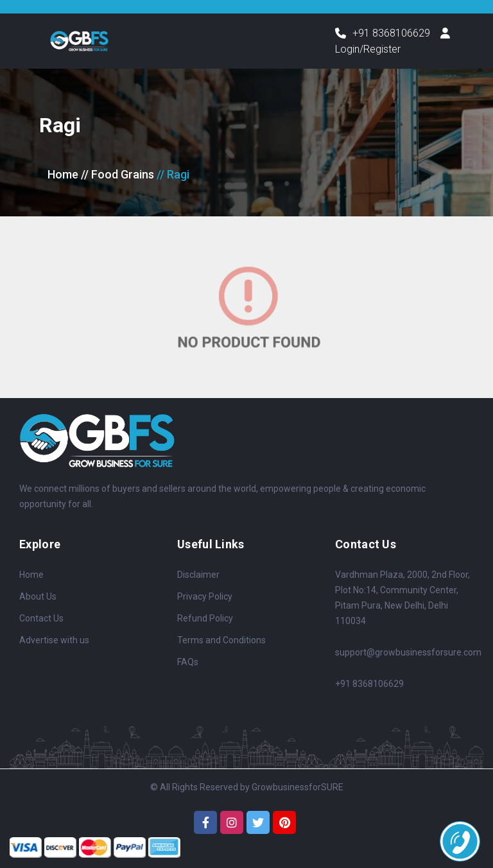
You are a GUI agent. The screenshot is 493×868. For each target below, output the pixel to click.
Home (63, 174)
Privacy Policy (205, 596)
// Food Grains (117, 174)
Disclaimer (198, 575)
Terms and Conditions (221, 640)
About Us (38, 596)
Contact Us (41, 618)
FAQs (188, 662)
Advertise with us (54, 640)
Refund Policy (205, 618)
